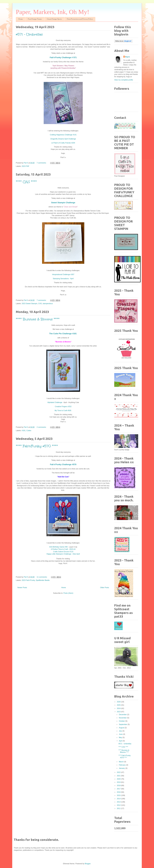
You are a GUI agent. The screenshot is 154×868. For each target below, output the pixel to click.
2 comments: (42, 427)
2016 (119, 792)
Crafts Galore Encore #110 (63, 552)
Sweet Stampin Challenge (63, 203)
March (121, 762)
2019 (119, 782)
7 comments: (42, 163)
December (123, 715)
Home (21, 19)
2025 (119, 705)
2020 (119, 779)
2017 (119, 789)
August (122, 728)
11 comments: (42, 577)
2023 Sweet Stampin (30, 304)
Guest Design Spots (54, 19)
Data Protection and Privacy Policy (80, 19)
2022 (119, 772)
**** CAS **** (26, 182)
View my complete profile (124, 80)
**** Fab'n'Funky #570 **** (37, 446)
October (122, 721)
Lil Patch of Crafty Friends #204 (63, 143)
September (123, 724)
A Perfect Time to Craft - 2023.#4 (63, 549)
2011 (119, 808)
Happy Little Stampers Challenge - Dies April (63, 554)
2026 (119, 702)
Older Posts (105, 588)
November (123, 718)
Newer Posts (22, 588)
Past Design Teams (35, 19)
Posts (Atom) (68, 593)
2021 (119, 776)
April (121, 741)
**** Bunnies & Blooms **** (38, 319)
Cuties (29, 431)
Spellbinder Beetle (43, 580)
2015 (119, 795)
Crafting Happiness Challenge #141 (63, 135)
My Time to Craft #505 (63, 411)
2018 (119, 785)
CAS (40, 304)
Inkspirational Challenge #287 (63, 274)
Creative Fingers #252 (63, 407)
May (121, 737)
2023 (119, 712)
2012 (119, 805)
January (122, 768)
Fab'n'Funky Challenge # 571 (63, 57)
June (121, 734)
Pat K (128, 57)
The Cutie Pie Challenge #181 (63, 334)
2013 (119, 802)
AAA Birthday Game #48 (59, 547)
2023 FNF (25, 166)
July (121, 731)
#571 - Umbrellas (29, 34)
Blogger (88, 864)
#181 (24, 431)
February (122, 765)
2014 (119, 799)
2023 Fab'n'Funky (28, 580)
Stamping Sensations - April (63, 279)
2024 (119, 708)
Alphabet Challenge (55, 402)
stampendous (48, 304)
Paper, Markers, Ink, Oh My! (53, 12)
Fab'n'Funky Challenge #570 (63, 464)
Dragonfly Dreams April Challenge (63, 139)
